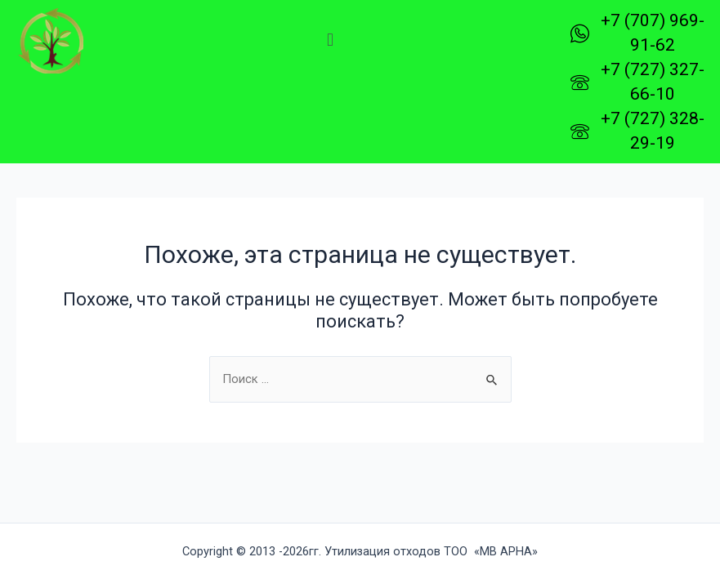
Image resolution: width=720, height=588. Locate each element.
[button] (330, 40)
